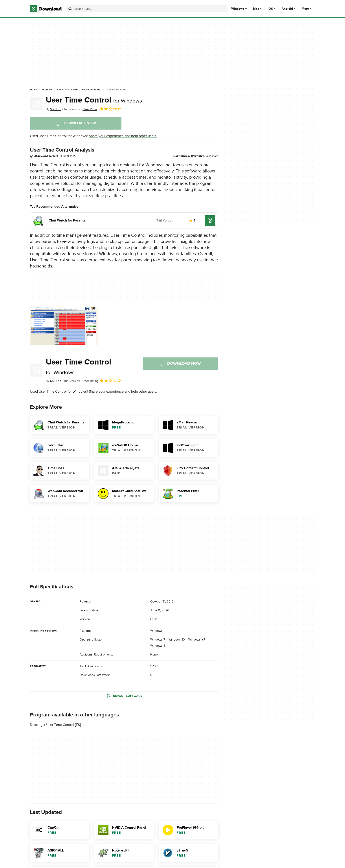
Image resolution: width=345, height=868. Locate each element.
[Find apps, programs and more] (147, 9)
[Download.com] (46, 9)
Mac (256, 9)
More (307, 9)
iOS (270, 9)
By (53, 109)
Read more (212, 156)
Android (287, 9)
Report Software (124, 696)
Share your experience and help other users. (123, 136)
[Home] (34, 90)
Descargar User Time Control (52, 725)
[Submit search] (70, 9)
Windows (238, 9)
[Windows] (47, 90)
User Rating (102, 109)
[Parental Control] (92, 90)
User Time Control (94, 100)
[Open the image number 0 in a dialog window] (64, 326)
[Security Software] (67, 90)
